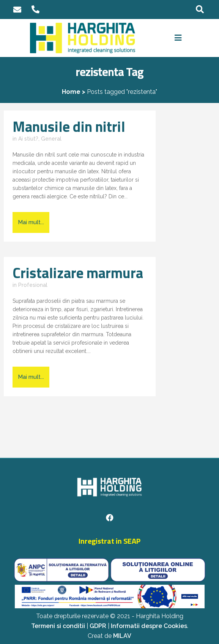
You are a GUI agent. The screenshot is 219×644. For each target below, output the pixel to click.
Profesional (33, 285)
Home (71, 92)
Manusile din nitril (69, 127)
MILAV (122, 636)
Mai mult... (31, 222)
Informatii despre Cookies (149, 626)
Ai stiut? (28, 139)
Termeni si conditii (58, 626)
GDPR (98, 626)
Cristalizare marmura (78, 273)
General (51, 139)
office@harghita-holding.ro (18, 10)
